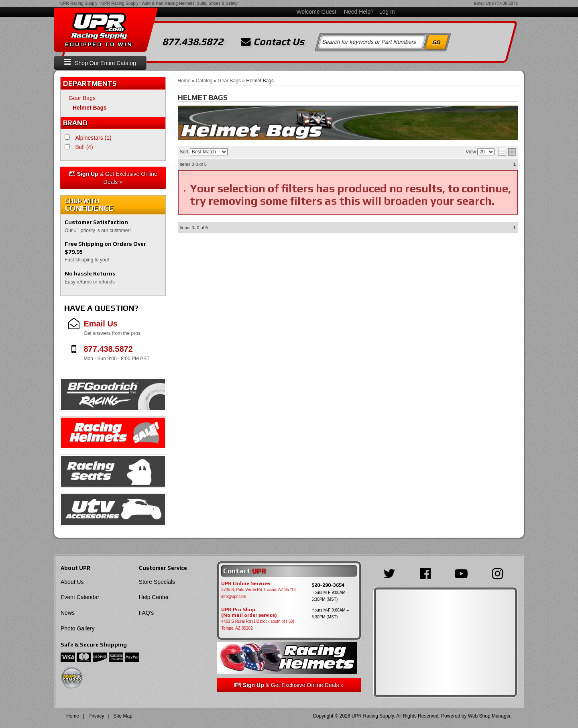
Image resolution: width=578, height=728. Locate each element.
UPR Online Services (246, 583)
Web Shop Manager (489, 716)
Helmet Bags (90, 108)
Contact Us (273, 42)
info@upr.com (234, 596)
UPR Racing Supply (79, 3)
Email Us (482, 3)
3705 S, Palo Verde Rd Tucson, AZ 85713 (258, 590)
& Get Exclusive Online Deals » (113, 178)
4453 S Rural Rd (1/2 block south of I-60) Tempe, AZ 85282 (258, 625)
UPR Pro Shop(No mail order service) (249, 612)
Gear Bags (82, 98)
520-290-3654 (328, 585)
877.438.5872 (505, 3)
